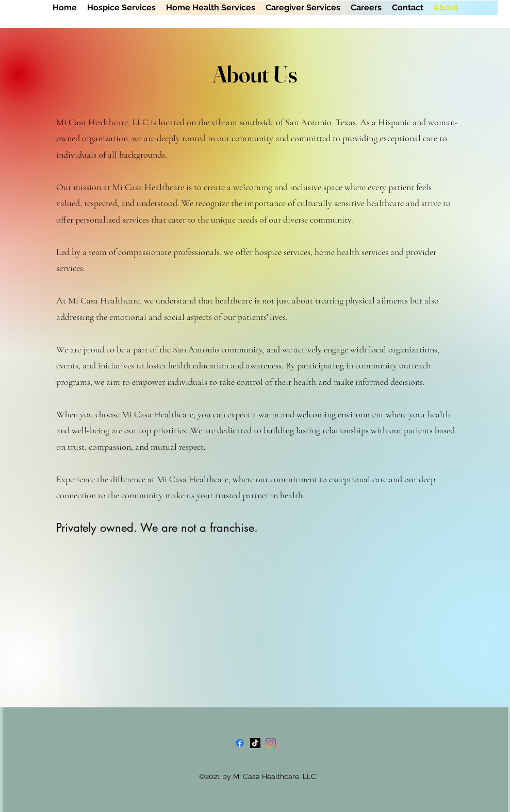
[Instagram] (271, 743)
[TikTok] (255, 743)
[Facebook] (240, 743)
